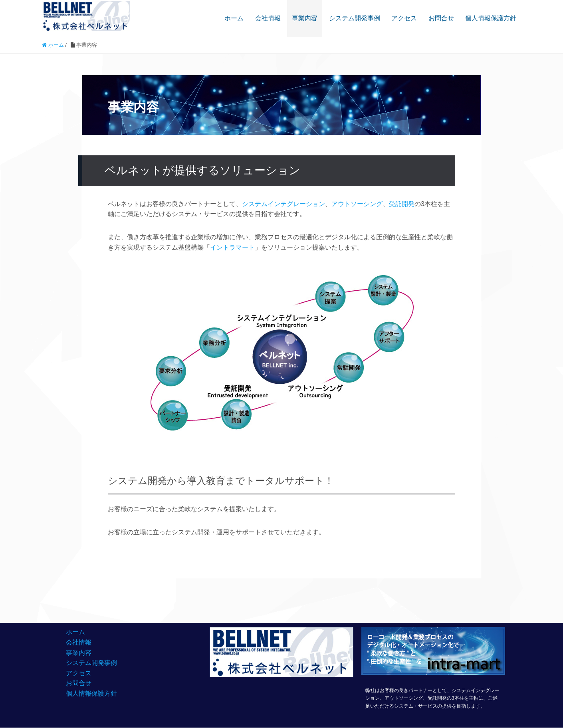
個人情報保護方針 (491, 18)
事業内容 (305, 18)
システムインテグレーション (283, 204)
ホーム (234, 18)
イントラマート (232, 247)
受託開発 (402, 204)
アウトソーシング (357, 204)
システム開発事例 (355, 18)
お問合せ (441, 18)
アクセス (404, 18)
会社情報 (268, 18)
